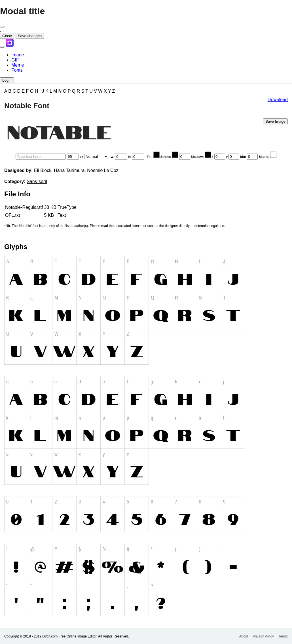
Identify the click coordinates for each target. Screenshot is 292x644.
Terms (283, 636)
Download (278, 100)
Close (7, 36)
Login (7, 80)
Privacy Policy (263, 636)
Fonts (17, 70)
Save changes (30, 36)
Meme (18, 65)
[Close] (2, 27)
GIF (15, 60)
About (243, 636)
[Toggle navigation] (2, 47)
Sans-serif (37, 181)
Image (18, 55)
